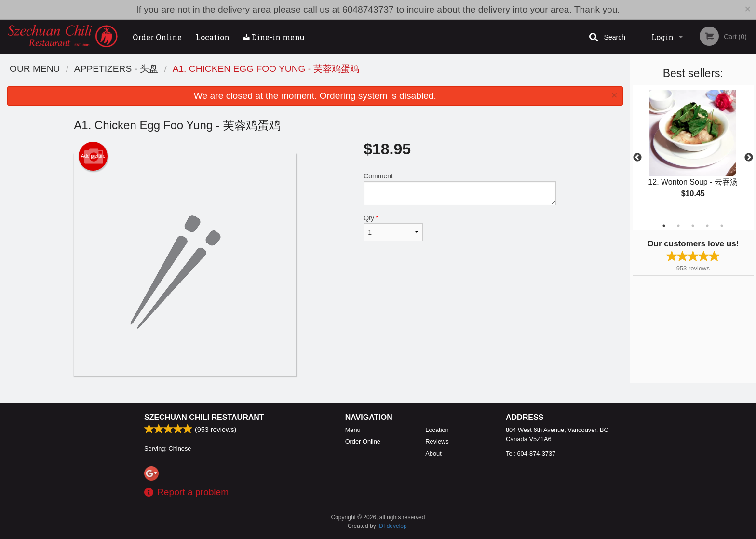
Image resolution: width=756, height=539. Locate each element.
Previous (637, 158)
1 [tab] (664, 226)
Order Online (157, 37)
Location (213, 37)
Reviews (437, 441)
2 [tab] (678, 226)
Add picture (93, 156)
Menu (353, 430)
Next (749, 158)
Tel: (531, 453)
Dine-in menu (274, 37)
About (433, 453)
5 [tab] (722, 226)
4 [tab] (707, 226)
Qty (393, 228)
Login (662, 37)
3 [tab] (693, 226)
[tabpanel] (693, 152)
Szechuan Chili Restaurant (204, 417)
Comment (460, 189)
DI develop (393, 526)
